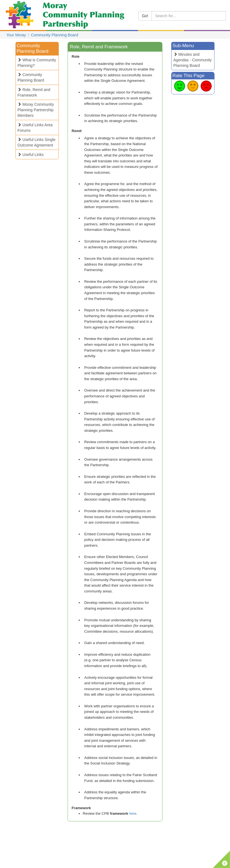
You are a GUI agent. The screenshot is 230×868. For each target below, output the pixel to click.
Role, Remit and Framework (34, 92)
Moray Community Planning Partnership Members (36, 110)
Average (193, 86)
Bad (206, 86)
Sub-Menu (183, 46)
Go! (145, 16)
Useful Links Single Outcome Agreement (36, 142)
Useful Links (30, 155)
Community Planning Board (55, 35)
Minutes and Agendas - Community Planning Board (193, 60)
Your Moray (16, 35)
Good (180, 86)
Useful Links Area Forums (35, 128)
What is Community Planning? (37, 63)
